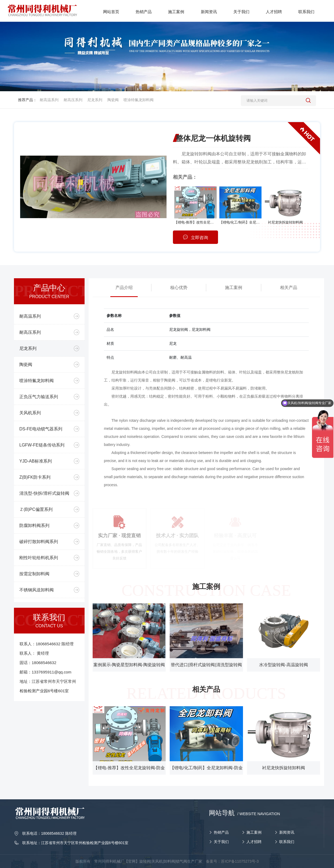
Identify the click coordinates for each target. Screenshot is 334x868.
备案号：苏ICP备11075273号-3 (232, 861)
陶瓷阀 (113, 100)
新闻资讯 (287, 832)
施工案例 (234, 287)
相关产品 (289, 287)
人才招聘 (254, 842)
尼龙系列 (95, 100)
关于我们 (221, 842)
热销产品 (221, 832)
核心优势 (179, 287)
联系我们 (287, 842)
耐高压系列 (73, 100)
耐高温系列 (49, 100)
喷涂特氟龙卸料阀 (139, 100)
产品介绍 (124, 287)
